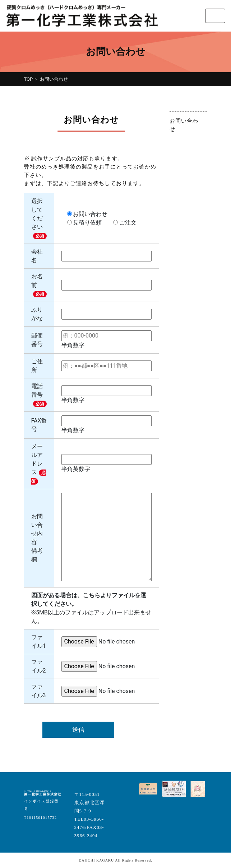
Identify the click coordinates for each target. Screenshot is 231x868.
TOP (29, 79)
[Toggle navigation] (215, 16)
